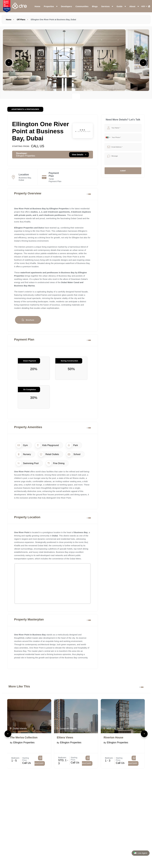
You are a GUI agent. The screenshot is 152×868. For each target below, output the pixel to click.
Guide (121, 6)
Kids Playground (47, 445)
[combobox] (108, 137)
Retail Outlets (49, 454)
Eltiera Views (65, 737)
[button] (8, 734)
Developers (66, 6)
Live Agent (140, 853)
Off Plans (21, 20)
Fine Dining (55, 463)
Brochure (28, 320)
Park (72, 445)
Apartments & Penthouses (25, 109)
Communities (82, 6)
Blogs (95, 6)
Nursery (23, 454)
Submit (123, 171)
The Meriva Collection (24, 737)
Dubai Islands (18, 728)
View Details (79, 155)
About (134, 6)
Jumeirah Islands (67, 728)
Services (107, 6)
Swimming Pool (27, 463)
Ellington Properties (26, 156)
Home (37, 6)
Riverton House (113, 737)
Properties (51, 6)
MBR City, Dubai (113, 728)
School (73, 454)
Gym (22, 445)
